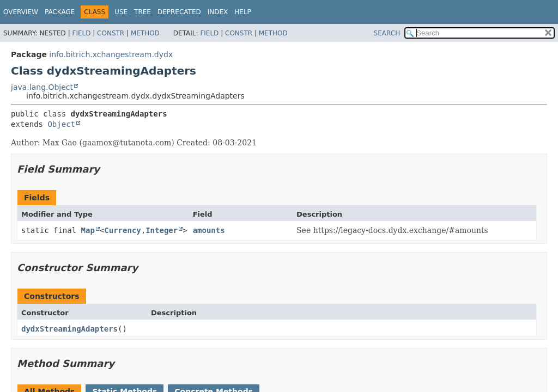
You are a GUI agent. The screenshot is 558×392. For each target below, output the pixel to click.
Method (145, 33)
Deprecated (179, 12)
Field (81, 33)
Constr (111, 33)
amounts (209, 230)
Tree (142, 12)
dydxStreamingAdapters (69, 329)
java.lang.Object (42, 87)
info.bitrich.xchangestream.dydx (111, 54)
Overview (21, 12)
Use (121, 12)
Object (61, 124)
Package (60, 12)
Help (243, 12)
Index (218, 12)
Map (88, 230)
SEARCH (387, 33)
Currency (122, 230)
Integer (162, 230)
